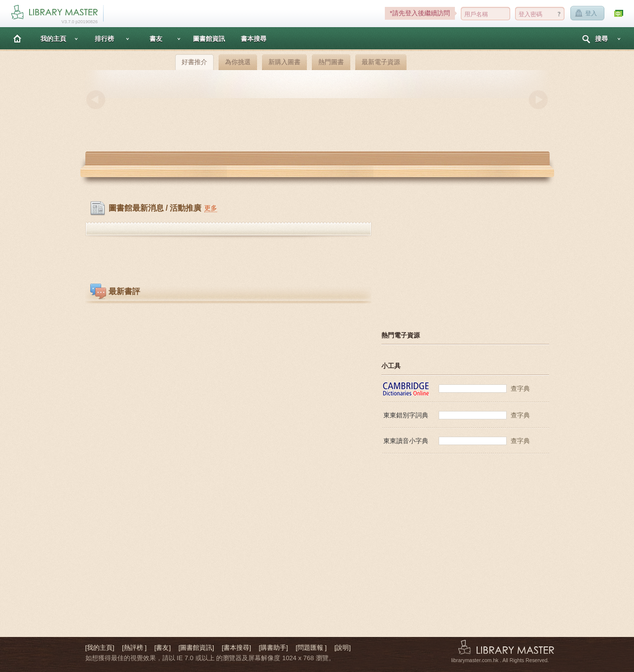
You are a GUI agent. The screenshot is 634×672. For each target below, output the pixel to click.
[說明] (343, 648)
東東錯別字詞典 (406, 415)
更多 (211, 208)
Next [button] (538, 100)
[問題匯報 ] (311, 648)
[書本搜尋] (237, 648)
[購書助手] (273, 648)
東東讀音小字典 (406, 441)
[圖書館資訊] (196, 648)
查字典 (520, 389)
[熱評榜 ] (134, 648)
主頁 (17, 38)
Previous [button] (96, 100)
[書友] (163, 648)
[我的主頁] (100, 648)
